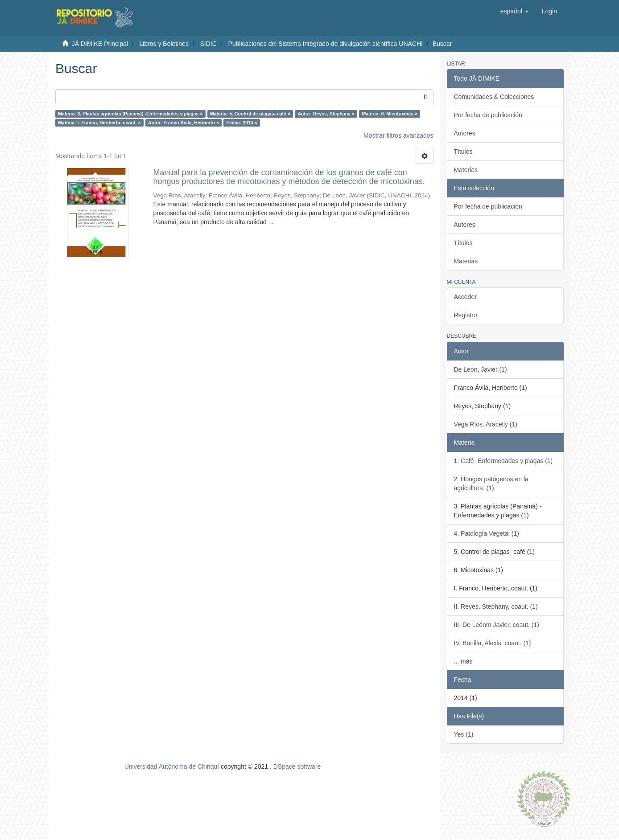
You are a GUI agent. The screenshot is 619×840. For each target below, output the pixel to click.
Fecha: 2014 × (242, 123)
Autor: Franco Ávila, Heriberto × (184, 123)
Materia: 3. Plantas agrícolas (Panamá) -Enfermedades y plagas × (130, 114)
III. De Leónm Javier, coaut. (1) (497, 625)
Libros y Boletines (164, 44)
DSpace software (297, 766)
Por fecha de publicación (488, 115)
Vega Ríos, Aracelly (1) (486, 424)
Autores (465, 133)
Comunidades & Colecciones (494, 97)
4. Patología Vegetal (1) (487, 533)
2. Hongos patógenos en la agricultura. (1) (491, 484)
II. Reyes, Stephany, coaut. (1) (496, 606)
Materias (466, 170)
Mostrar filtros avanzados (398, 135)
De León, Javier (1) (481, 369)
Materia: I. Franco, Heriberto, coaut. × (99, 123)
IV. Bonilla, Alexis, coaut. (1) (493, 643)
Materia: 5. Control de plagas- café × (250, 114)
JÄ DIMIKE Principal (100, 44)
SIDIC (208, 44)
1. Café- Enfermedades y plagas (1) (503, 461)
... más (463, 661)
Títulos (463, 152)
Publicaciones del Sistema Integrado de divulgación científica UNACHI (325, 44)
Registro (466, 315)
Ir (426, 97)
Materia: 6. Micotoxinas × (390, 114)
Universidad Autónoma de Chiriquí (172, 766)
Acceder (465, 297)
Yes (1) (464, 734)
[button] (514, 11)
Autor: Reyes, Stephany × (326, 114)
